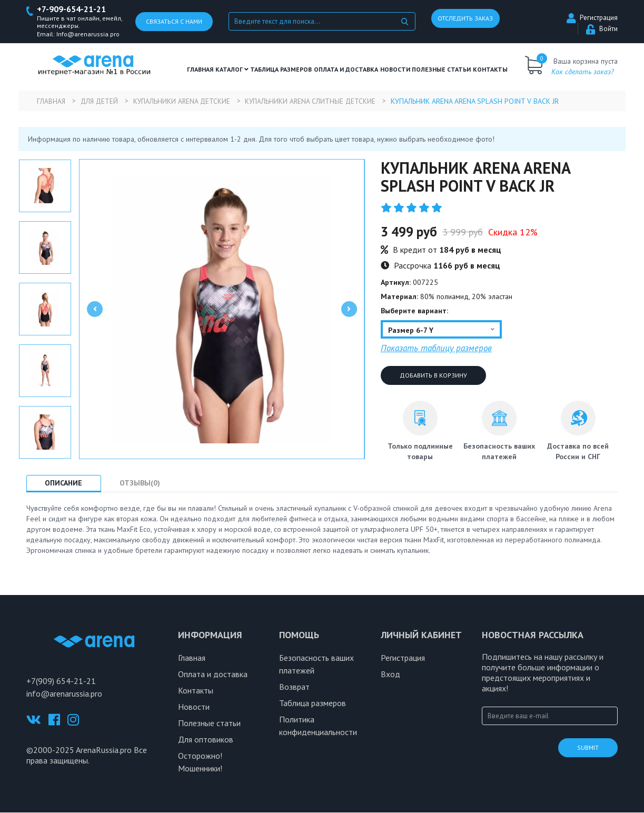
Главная (200, 70)
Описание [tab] (67, 483)
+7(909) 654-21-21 (61, 681)
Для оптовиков (206, 740)
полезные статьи (441, 70)
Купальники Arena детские (190, 102)
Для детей (103, 102)
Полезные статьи (209, 723)
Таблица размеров (313, 703)
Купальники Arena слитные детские (324, 102)
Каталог (232, 70)
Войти (602, 29)
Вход (390, 675)
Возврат (294, 687)
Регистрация (592, 18)
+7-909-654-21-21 (75, 10)
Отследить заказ (465, 19)
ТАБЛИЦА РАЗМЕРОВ (281, 70)
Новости (395, 70)
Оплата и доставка (346, 70)
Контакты (490, 70)
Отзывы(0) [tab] (149, 483)
